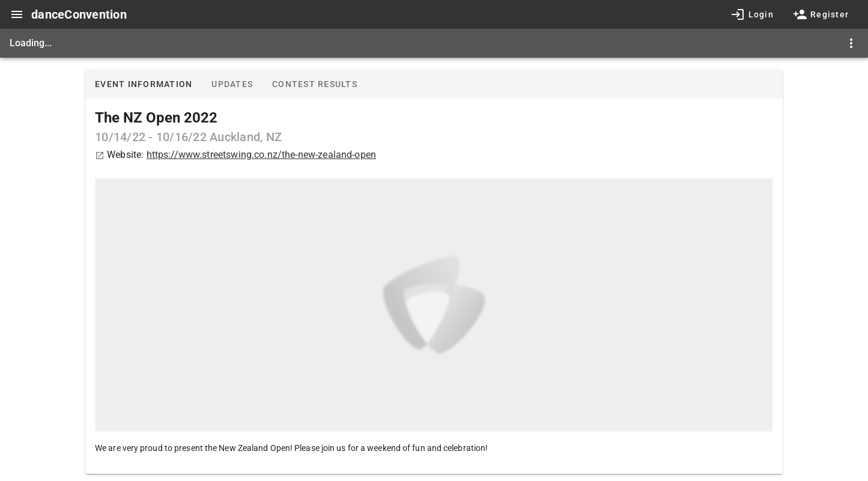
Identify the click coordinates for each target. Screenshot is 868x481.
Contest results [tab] (315, 84)
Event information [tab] (144, 84)
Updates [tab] (232, 84)
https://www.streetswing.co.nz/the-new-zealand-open (262, 155)
